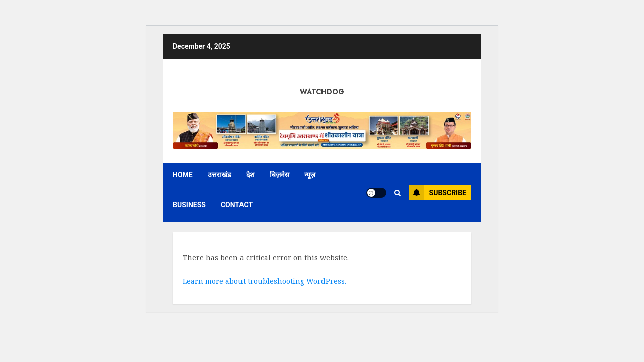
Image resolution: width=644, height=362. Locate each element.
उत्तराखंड (219, 175)
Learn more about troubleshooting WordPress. (264, 281)
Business (189, 205)
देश (250, 175)
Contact (237, 205)
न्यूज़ (310, 175)
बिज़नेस (279, 175)
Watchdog (322, 92)
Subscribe (438, 193)
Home (183, 175)
